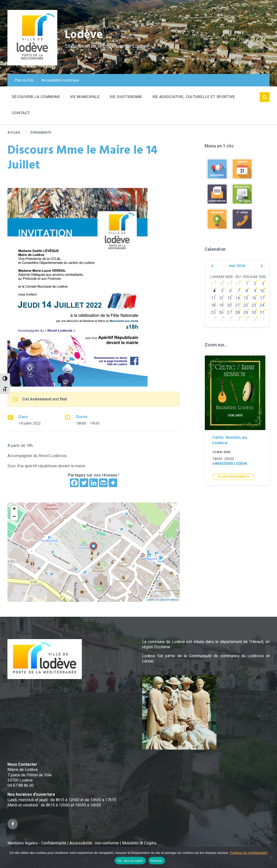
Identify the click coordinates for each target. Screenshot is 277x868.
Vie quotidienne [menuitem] (126, 97)
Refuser (157, 861)
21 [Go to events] (238, 305)
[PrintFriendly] (103, 483)
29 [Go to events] (229, 284)
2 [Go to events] (255, 284)
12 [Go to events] (221, 298)
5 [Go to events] (222, 291)
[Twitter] (84, 483)
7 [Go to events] (239, 291)
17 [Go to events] (262, 298)
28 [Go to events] (221, 284)
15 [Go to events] (246, 298)
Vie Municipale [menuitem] (85, 97)
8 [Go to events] (247, 291)
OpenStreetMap (169, 600)
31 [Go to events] (262, 312)
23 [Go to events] (254, 305)
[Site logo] (32, 64)
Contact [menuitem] (21, 113)
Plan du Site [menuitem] (24, 80)
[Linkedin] (94, 483)
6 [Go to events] (231, 291)
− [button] (14, 517)
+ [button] (14, 509)
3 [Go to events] (263, 284)
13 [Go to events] (229, 298)
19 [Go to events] (221, 305)
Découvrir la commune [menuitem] (36, 97)
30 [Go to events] (238, 284)
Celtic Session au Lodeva (230, 440)
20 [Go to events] (229, 305)
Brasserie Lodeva (231, 464)
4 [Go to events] (214, 291)
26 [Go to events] (221, 312)
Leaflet (150, 600)
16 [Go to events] (254, 298)
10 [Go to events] (262, 291)
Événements (41, 132)
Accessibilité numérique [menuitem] (60, 80)
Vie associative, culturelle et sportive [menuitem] (194, 97)
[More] (113, 483)
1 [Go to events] (247, 284)
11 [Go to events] (213, 298)
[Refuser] (271, 857)
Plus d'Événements (233, 477)
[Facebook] (74, 483)
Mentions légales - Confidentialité (37, 843)
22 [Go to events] (246, 305)
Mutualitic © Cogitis (139, 843)
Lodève (84, 35)
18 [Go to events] (213, 305)
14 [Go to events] (238, 298)
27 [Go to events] (213, 284)
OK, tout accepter (130, 861)
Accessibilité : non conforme (95, 843)
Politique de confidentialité (249, 853)
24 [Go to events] (262, 305)
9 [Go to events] (255, 291)
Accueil (14, 132)
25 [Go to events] (213, 312)
